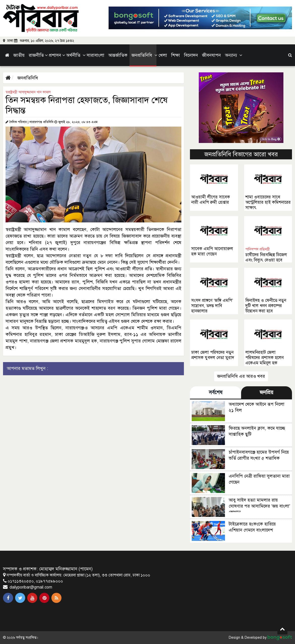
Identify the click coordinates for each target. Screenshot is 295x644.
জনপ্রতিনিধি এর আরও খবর (241, 376)
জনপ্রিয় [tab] (267, 392)
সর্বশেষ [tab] (216, 392)
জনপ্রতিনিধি (27, 78)
